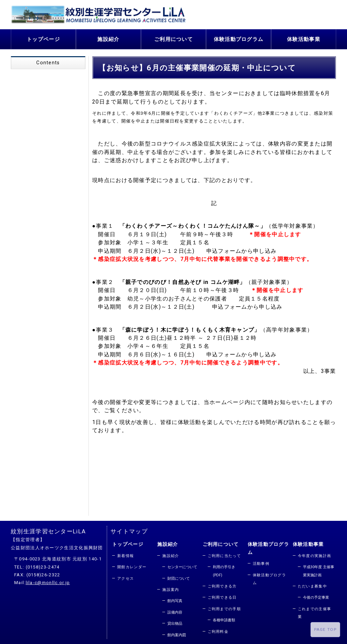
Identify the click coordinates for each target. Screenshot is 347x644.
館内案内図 (177, 633)
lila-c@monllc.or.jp (48, 581)
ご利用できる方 (222, 585)
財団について (179, 577)
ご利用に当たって (224, 554)
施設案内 (171, 588)
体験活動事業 (304, 38)
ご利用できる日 (222, 596)
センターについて (182, 566)
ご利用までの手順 (224, 607)
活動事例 (261, 562)
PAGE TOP (325, 629)
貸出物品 (175, 622)
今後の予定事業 (316, 596)
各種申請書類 (224, 619)
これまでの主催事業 (314, 611)
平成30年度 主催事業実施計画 (319, 570)
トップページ (43, 38)
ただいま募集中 (312, 585)
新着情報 (126, 554)
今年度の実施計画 (314, 554)
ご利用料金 (218, 630)
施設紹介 (108, 38)
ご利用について (173, 38)
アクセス (126, 577)
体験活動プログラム (239, 38)
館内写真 (175, 599)
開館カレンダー (132, 566)
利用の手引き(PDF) (224, 570)
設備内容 (175, 611)
